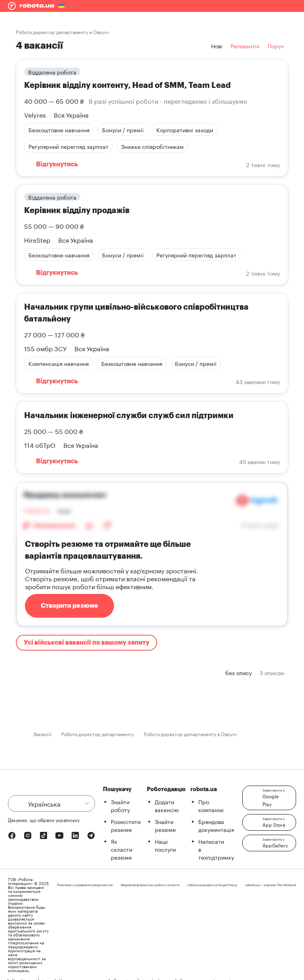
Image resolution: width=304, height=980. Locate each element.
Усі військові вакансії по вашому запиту (86, 643)
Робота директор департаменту (98, 734)
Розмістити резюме (126, 825)
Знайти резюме (165, 825)
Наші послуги (165, 845)
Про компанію (211, 805)
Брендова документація (216, 825)
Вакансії (43, 734)
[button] (269, 798)
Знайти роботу (120, 805)
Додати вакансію (167, 805)
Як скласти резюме (122, 849)
